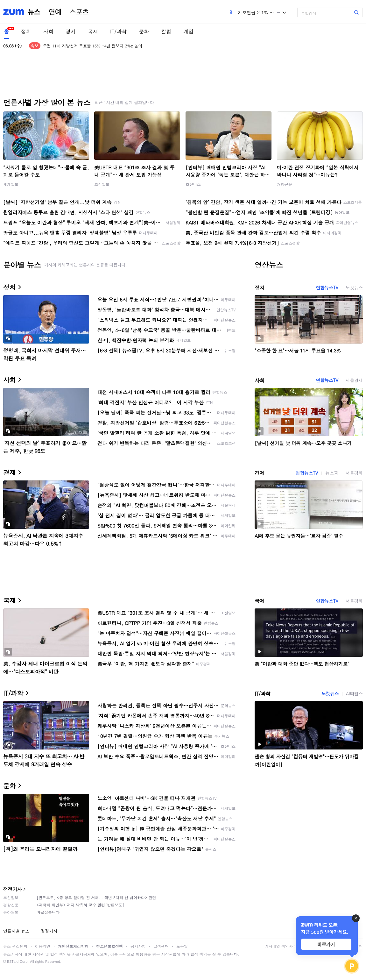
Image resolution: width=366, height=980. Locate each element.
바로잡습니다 (48, 912)
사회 (48, 31)
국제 (93, 31)
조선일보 (102, 184)
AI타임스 (354, 693)
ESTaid (13, 961)
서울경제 (354, 380)
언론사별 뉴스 (16, 931)
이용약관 (43, 946)
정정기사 (12, 889)
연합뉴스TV (327, 288)
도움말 (182, 946)
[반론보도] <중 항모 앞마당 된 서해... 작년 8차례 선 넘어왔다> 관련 (96, 897)
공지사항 (138, 946)
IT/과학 (118, 31)
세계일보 (11, 184)
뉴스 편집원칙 (15, 946)
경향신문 (285, 184)
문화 (144, 31)
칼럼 (166, 31)
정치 (26, 31)
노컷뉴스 (354, 288)
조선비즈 (193, 184)
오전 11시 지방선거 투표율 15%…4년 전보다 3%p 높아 (93, 46)
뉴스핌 (332, 473)
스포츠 (79, 12)
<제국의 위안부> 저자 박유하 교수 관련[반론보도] (80, 905)
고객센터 (161, 946)
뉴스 (34, 12)
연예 (55, 12)
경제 (71, 31)
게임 (188, 31)
